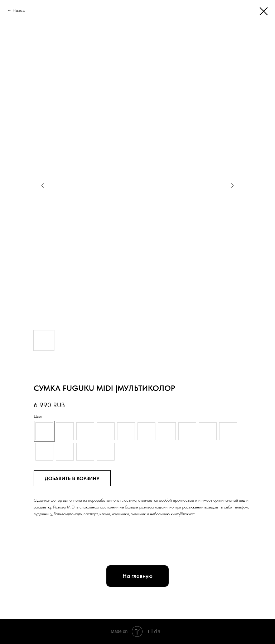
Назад (19, 10)
